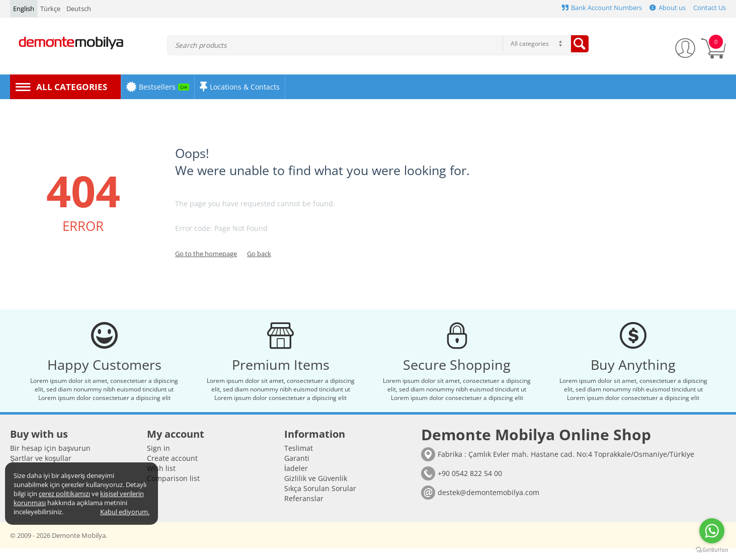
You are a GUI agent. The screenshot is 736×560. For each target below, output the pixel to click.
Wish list (161, 480)
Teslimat (299, 460)
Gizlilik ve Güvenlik (316, 490)
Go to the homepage (206, 254)
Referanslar (304, 510)
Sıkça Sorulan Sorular (320, 500)
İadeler (296, 480)
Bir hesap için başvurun (50, 460)
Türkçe (50, 9)
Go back (259, 254)
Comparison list (173, 490)
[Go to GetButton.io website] (712, 550)
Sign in (158, 460)
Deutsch (79, 9)
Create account (172, 470)
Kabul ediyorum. (125, 512)
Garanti (297, 470)
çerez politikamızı (64, 494)
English (24, 9)
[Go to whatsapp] (712, 531)
